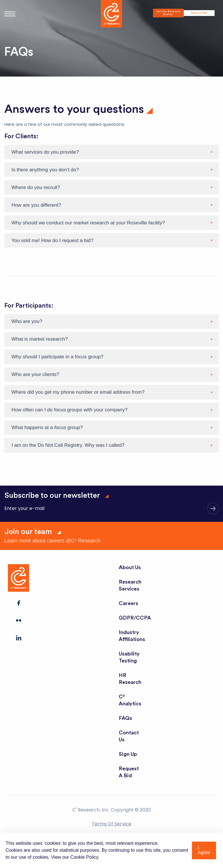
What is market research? (40, 339)
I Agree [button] (204, 850)
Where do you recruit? (36, 187)
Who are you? (27, 321)
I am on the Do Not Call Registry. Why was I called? (68, 445)
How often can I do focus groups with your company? (70, 410)
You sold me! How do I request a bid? (53, 240)
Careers (128, 603)
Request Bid (199, 13)
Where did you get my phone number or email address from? (78, 392)
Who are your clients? (35, 374)
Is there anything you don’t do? (45, 170)
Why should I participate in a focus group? (58, 357)
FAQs (125, 718)
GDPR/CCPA (135, 618)
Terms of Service (111, 824)
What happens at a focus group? (47, 427)
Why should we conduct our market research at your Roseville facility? (88, 223)
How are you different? (36, 205)
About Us (130, 567)
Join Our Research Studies (168, 13)
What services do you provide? (45, 152)
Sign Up (128, 754)
